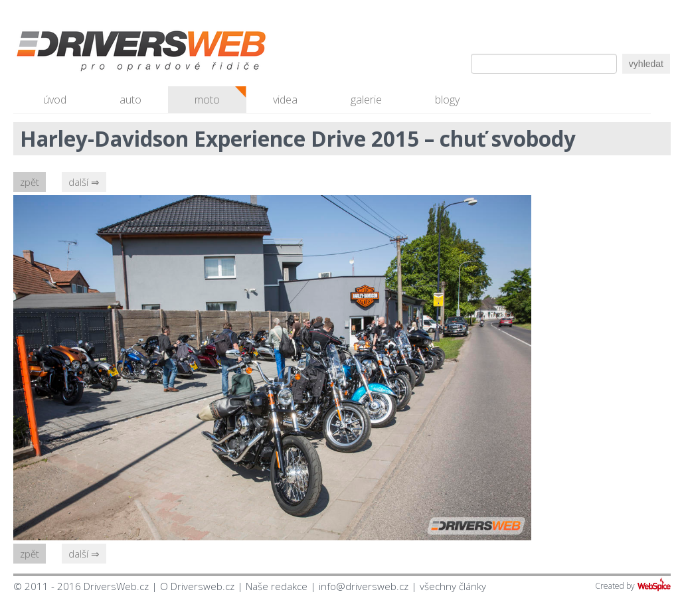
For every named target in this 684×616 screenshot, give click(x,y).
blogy (447, 100)
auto (130, 100)
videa (285, 100)
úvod (55, 100)
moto (207, 100)
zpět (30, 182)
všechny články (453, 586)
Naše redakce (277, 586)
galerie (366, 100)
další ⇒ (84, 182)
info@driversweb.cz (364, 586)
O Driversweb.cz (197, 586)
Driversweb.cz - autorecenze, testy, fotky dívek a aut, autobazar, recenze (113, 53)
